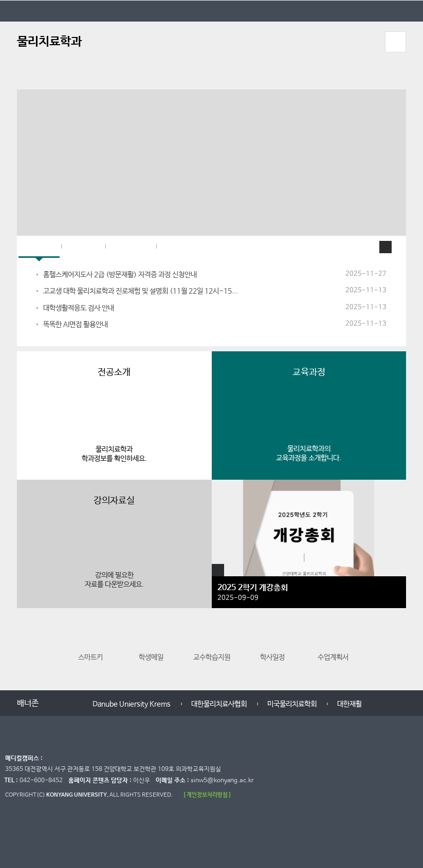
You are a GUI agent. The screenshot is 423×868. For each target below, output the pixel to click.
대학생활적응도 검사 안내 (79, 308)
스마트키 (90, 644)
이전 (26, 648)
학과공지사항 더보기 (385, 247)
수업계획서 (333, 644)
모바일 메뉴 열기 (396, 42)
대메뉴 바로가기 (0, 0)
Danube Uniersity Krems (132, 704)
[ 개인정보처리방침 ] (207, 795)
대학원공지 (131, 247)
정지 (22, 77)
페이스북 (178, 247)
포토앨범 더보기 (218, 570)
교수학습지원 (212, 644)
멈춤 (66, 704)
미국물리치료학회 (292, 704)
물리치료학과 (49, 42)
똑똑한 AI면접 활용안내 (76, 325)
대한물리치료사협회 (219, 704)
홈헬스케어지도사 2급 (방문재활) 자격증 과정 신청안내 (120, 275)
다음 (397, 648)
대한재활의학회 (359, 704)
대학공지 (83, 247)
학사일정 (272, 644)
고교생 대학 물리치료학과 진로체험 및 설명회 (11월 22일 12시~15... (141, 291)
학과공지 (39, 247)
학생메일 (151, 644)
